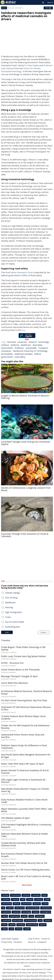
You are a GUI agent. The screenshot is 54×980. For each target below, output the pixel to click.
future (5, 925)
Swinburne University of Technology (30, 351)
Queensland (27, 904)
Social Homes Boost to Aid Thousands (20, 670)
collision (5, 345)
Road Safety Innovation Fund (19, 272)
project (24, 916)
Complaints (42, 942)
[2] (49, 972)
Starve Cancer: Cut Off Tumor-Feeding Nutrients (25, 870)
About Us (32, 942)
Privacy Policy (7, 942)
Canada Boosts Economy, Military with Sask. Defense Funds (23, 844)
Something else (12, 627)
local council (20, 908)
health (47, 899)
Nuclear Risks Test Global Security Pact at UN (24, 863)
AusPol (5, 916)
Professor (19, 348)
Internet (19, 929)
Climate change (12, 593)
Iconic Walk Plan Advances (14, 683)
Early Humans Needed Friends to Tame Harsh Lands (24, 801)
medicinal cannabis (24, 354)
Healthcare (10, 602)
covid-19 (10, 908)
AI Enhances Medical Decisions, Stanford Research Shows (27, 693)
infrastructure (46, 908)
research (33, 342)
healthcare (26, 345)
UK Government (31, 920)
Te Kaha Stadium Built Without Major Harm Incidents (23, 718)
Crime (8, 617)
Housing (9, 607)
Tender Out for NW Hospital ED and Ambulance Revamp (25, 727)
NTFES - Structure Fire (12, 663)
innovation (6, 351)
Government (7, 348)
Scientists (48, 920)
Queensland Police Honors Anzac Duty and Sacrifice (23, 736)
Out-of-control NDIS (15, 622)
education (16, 912)
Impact (5, 929)
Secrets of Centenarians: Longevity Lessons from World (26, 489)
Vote (7, 632)
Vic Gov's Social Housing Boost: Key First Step (24, 700)
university (22, 342)
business (37, 904)
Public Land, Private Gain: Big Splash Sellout (24, 656)
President (21, 925)
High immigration (13, 612)
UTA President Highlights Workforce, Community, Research (26, 826)
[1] (47, 972)
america (43, 925)
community (36, 895)
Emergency (40, 916)
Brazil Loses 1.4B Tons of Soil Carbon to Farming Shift (26, 878)
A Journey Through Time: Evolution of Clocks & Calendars (25, 535)
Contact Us (46, 939)
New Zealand (18, 920)
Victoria (30, 899)
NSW (23, 899)
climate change (32, 925)
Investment (6, 912)
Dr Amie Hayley (32, 65)
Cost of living (11, 598)
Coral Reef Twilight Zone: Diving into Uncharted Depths (25, 443)
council (45, 904)
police (45, 895)
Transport (43, 348)
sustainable (31, 348)
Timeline (6, 640)
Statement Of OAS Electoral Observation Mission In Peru (26, 708)
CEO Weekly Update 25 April (15, 818)
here (23, 330)
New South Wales (33, 908)
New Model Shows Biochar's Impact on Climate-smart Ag (25, 790)
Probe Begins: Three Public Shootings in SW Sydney (23, 648)
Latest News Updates (10, 939)
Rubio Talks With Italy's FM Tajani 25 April (22, 764)
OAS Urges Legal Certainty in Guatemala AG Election (23, 781)
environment (7, 904)
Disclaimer (18, 942)
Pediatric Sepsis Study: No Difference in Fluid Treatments (24, 747)
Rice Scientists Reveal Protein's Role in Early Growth (23, 855)
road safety (20, 357)
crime (32, 916)
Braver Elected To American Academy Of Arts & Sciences (25, 772)
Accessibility (7, 354)
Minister (17, 904)
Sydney (12, 925)
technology (44, 342)
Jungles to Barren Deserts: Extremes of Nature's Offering (25, 397)
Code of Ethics (34, 939)
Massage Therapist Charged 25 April (19, 676)
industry (36, 912)
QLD (40, 920)
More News (27, 885)
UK (3, 908)
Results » (44, 632)
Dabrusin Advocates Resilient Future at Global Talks (24, 835)
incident (27, 929)
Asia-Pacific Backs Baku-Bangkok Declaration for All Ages (26, 756)
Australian (37, 345)
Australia (12, 342)
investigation (46, 912)
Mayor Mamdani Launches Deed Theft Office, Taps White (27, 810)
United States (15, 916)
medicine (15, 345)
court (12, 929)
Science (4, 8)
